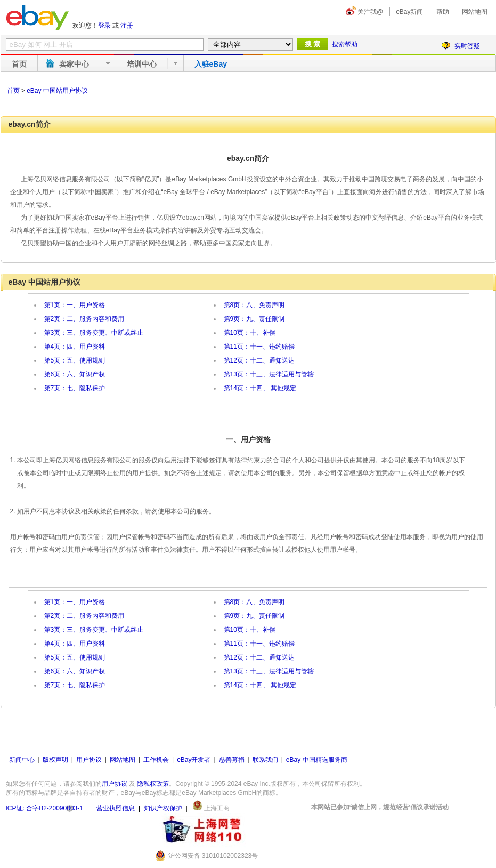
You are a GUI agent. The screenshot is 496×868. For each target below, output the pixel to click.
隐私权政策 (153, 784)
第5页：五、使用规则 (75, 360)
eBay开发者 (194, 760)
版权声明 (55, 760)
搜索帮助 (345, 44)
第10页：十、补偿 (250, 333)
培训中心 (142, 64)
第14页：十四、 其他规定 (260, 388)
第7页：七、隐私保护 (75, 388)
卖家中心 (74, 64)
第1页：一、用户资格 (75, 305)
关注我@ (370, 12)
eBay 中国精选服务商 (317, 760)
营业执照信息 (116, 808)
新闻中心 (22, 760)
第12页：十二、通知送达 (259, 360)
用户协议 (89, 760)
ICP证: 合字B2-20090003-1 (44, 808)
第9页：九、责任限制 (254, 319)
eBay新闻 (409, 12)
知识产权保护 (163, 808)
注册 (127, 26)
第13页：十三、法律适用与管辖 (269, 374)
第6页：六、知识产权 (75, 374)
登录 (104, 26)
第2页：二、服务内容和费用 (84, 319)
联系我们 (265, 760)
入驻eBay (211, 64)
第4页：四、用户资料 (75, 347)
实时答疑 (467, 46)
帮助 (443, 12)
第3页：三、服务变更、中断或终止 (94, 333)
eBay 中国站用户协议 (57, 91)
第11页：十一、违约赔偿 (259, 347)
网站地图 (475, 12)
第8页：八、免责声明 (254, 305)
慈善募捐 (232, 760)
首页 (19, 64)
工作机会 (156, 760)
